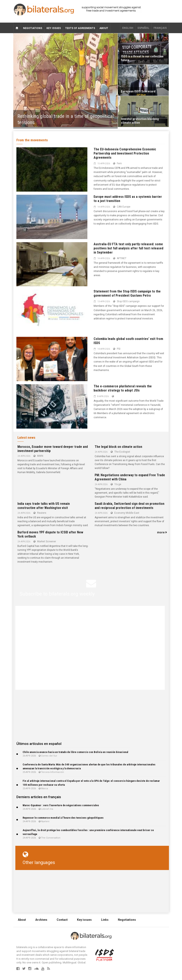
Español (143, 28)
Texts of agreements (80, 28)
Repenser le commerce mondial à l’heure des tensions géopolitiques (63, 818)
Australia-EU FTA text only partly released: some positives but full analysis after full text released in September (128, 248)
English (128, 28)
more (162, 532)
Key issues (54, 28)
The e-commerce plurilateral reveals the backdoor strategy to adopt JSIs (123, 388)
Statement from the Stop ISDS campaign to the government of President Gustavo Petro (127, 293)
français (160, 28)
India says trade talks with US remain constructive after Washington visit (44, 506)
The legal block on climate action (118, 447)
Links (105, 920)
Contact (62, 920)
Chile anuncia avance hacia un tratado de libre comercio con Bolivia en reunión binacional (75, 752)
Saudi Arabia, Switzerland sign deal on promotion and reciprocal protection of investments (129, 506)
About (104, 28)
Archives (41, 920)
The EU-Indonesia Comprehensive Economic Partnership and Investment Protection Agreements (125, 153)
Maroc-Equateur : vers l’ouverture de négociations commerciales (61, 805)
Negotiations (33, 28)
